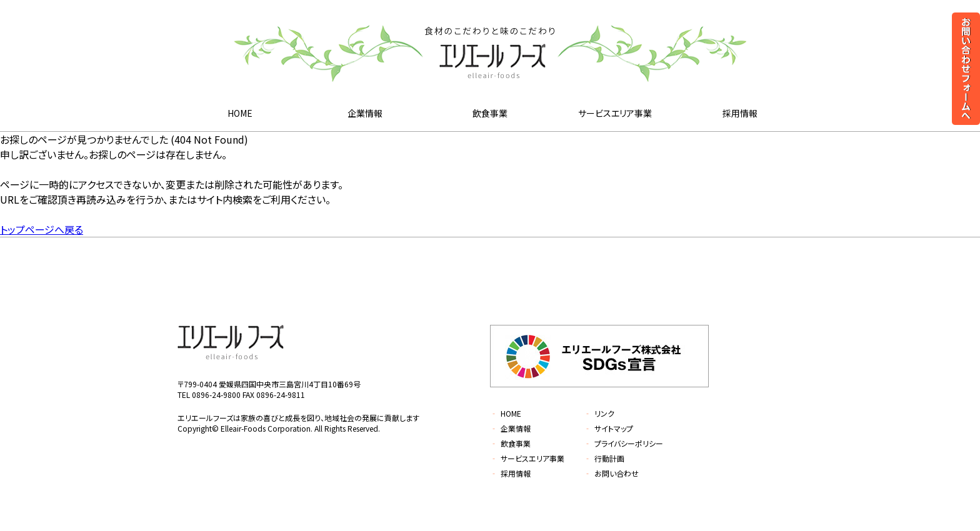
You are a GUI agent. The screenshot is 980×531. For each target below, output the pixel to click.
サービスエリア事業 (615, 113)
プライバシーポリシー (623, 443)
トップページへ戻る (42, 229)
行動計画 (604, 458)
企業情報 (365, 113)
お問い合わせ (611, 473)
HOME (240, 113)
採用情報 (740, 113)
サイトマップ (608, 428)
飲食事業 (490, 113)
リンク (599, 413)
